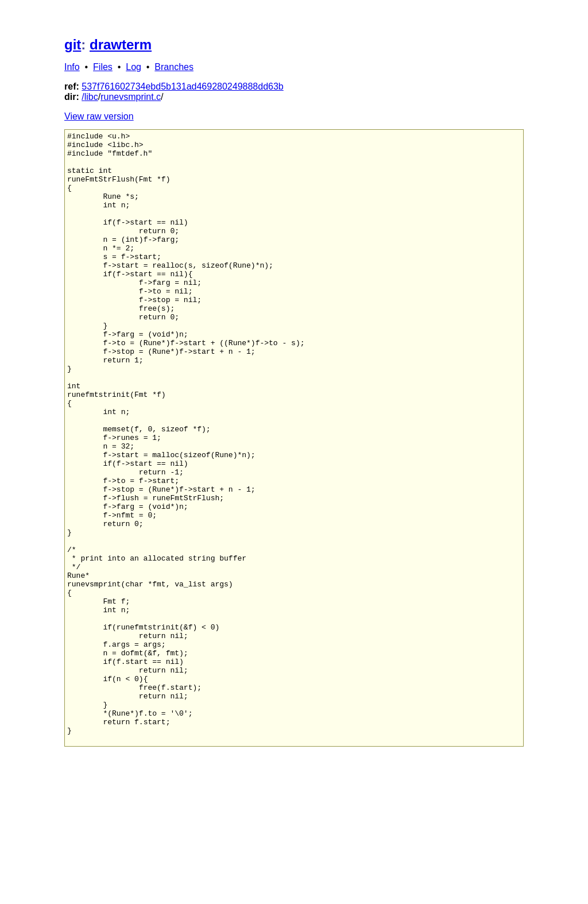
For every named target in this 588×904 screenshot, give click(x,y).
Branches (174, 67)
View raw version (99, 116)
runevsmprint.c (131, 97)
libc (91, 97)
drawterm (121, 45)
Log (134, 67)
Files (103, 67)
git (73, 45)
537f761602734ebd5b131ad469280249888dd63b (182, 86)
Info (72, 67)
